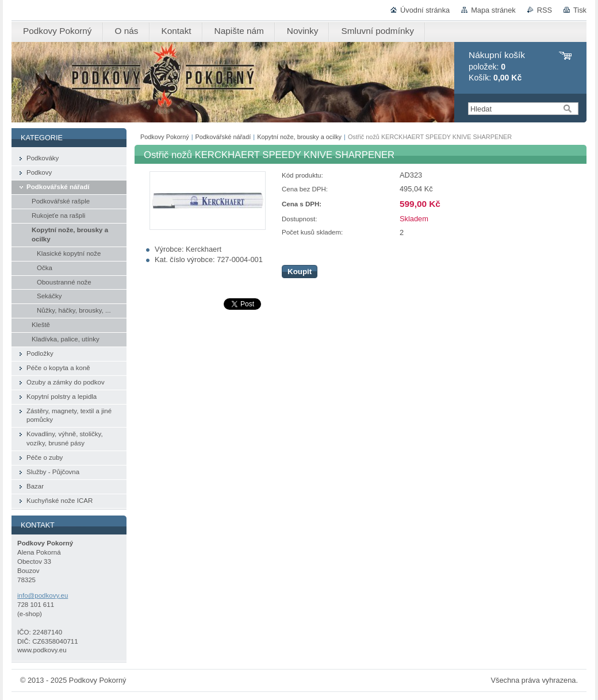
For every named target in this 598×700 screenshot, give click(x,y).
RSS (545, 10)
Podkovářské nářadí (223, 137)
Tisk (580, 10)
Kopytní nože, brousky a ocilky (299, 137)
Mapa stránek (493, 10)
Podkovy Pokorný (165, 137)
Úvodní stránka (425, 10)
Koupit (300, 272)
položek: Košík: (497, 66)
